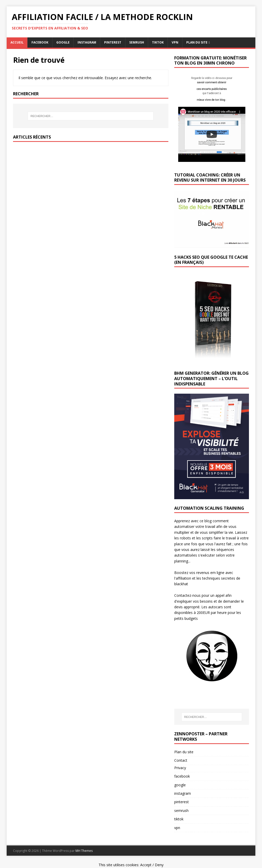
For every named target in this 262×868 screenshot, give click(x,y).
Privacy (180, 768)
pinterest (113, 42)
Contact (181, 760)
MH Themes (84, 851)
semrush (137, 42)
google (63, 42)
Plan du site (184, 752)
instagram (87, 42)
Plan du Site (197, 42)
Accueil (17, 42)
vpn (175, 42)
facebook (40, 42)
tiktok (158, 42)
